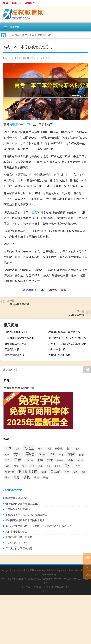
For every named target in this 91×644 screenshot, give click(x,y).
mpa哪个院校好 (75, 315)
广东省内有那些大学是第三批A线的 (68, 344)
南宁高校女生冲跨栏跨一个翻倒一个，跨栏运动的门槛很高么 (38, 526)
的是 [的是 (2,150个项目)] (32, 466)
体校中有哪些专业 (14, 355)
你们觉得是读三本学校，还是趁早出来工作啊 (69, 338)
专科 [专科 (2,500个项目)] (40, 449)
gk (12, 58)
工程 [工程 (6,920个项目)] (18, 460)
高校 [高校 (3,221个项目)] (45, 477)
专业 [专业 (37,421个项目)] (29, 448)
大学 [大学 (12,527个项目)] (17, 454)
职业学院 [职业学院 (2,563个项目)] (10, 472)
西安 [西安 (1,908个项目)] (84, 472)
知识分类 (30, 3)
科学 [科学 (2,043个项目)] (41, 466)
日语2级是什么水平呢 (16, 332)
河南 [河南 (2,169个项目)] (7, 466)
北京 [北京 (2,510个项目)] (69, 449)
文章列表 (17, 3)
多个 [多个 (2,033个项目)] (7, 455)
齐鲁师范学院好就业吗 (18, 509)
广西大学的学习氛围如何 (19, 548)
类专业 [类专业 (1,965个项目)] (57, 466)
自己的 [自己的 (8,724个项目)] (55, 471)
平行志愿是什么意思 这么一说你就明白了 (28, 515)
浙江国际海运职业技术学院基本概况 (25, 520)
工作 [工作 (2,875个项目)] (8, 460)
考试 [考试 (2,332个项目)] (78, 466)
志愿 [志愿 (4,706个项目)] (40, 460)
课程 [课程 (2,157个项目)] (7, 477)
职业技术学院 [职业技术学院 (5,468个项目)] (28, 472)
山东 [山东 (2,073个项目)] (81, 455)
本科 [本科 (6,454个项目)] (71, 460)
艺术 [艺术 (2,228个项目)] (67, 472)
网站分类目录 (52, 570)
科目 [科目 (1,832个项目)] (48, 466)
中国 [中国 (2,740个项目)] (49, 449)
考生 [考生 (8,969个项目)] (68, 466)
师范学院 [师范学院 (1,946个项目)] (29, 460)
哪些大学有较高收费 (16, 498)
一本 (27, 124)
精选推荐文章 (67, 570)
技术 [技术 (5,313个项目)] (50, 460)
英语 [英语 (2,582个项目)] (75, 472)
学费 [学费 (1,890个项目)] (61, 455)
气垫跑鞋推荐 (12, 349)
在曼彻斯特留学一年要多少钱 (64, 332)
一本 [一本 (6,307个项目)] (8, 448)
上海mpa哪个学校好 (18, 304)
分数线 (14, 124)
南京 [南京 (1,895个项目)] (77, 449)
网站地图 (79, 570)
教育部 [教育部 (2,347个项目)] (60, 460)
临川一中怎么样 (57, 349)
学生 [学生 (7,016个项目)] (42, 454)
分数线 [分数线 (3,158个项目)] (59, 449)
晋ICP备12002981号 (47, 575)
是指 (35, 212)
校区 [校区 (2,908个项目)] (81, 460)
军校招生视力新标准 (59, 355)
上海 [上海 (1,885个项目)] (18, 449)
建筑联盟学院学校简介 (18, 543)
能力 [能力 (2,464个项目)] (44, 472)
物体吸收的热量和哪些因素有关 (22, 504)
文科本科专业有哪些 (16, 532)
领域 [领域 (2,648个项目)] (36, 477)
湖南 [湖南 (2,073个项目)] (16, 466)
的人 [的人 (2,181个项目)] (24, 466)
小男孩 (45, 591)
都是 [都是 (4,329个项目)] (16, 477)
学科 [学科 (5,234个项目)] (52, 454)
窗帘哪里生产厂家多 (16, 344)
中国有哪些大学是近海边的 (19, 338)
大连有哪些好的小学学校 (19, 537)
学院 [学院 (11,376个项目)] (71, 454)
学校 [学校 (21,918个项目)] (30, 454)
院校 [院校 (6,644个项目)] (27, 477)
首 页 (5, 3)
